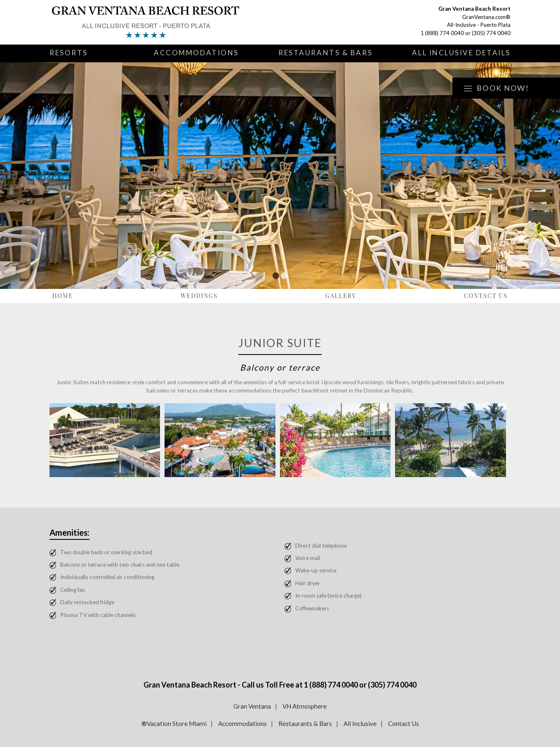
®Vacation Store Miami (174, 723)
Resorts (69, 53)
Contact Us (486, 296)
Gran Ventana (252, 706)
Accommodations (196, 53)
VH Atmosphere (305, 706)
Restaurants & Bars (325, 53)
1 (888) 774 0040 (442, 33)
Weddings (199, 296)
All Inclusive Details (461, 53)
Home (63, 296)
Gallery (341, 296)
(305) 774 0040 (491, 33)
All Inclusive (360, 723)
